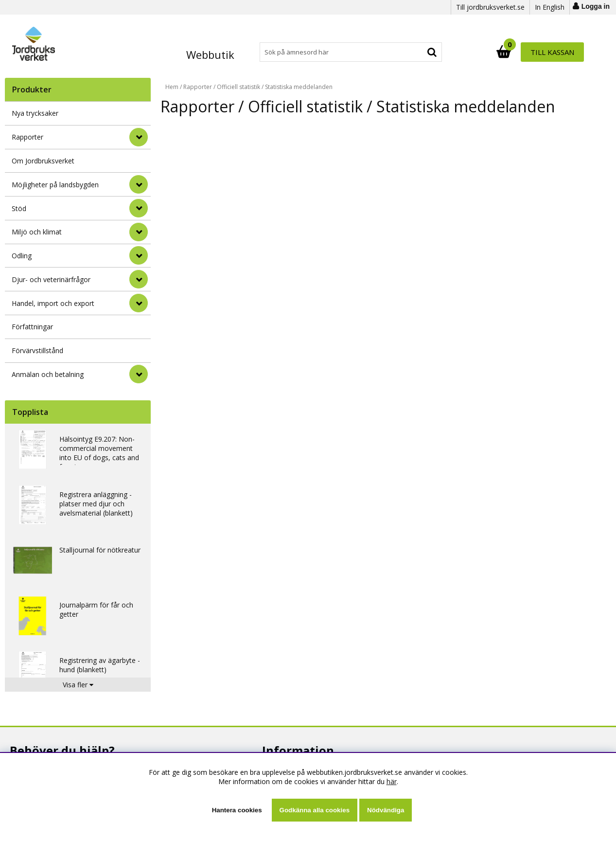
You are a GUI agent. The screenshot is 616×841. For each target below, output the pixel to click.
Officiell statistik (238, 87)
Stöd (19, 208)
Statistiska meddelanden (299, 87)
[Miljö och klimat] (139, 232)
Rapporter (27, 137)
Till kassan (552, 52)
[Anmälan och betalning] (139, 374)
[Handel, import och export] (139, 303)
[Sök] (351, 52)
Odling (22, 256)
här (392, 781)
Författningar (32, 327)
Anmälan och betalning (48, 374)
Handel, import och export (53, 303)
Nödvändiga (386, 810)
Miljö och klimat (37, 232)
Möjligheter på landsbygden (55, 185)
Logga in (596, 6)
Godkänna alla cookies (315, 810)
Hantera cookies (237, 810)
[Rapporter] (139, 137)
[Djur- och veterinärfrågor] (139, 279)
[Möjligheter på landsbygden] (139, 184)
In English (550, 7)
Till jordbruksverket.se (490, 7)
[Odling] (139, 255)
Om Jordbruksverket (43, 161)
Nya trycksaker (35, 113)
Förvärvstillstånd (37, 350)
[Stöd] (139, 208)
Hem (172, 87)
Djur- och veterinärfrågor (51, 279)
